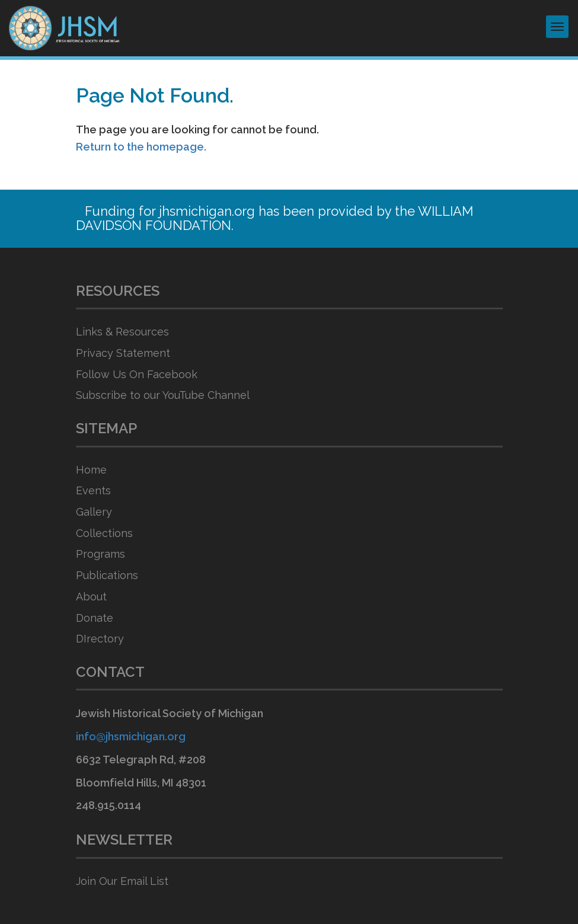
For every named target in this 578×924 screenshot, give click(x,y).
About (91, 597)
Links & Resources (122, 332)
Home (91, 470)
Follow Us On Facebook (137, 374)
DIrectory (100, 639)
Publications (107, 575)
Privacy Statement (123, 353)
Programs (100, 554)
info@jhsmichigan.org (131, 736)
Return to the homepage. (141, 147)
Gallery (94, 512)
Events (93, 490)
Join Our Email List (122, 881)
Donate (95, 618)
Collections (104, 533)
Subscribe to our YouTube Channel (163, 395)
